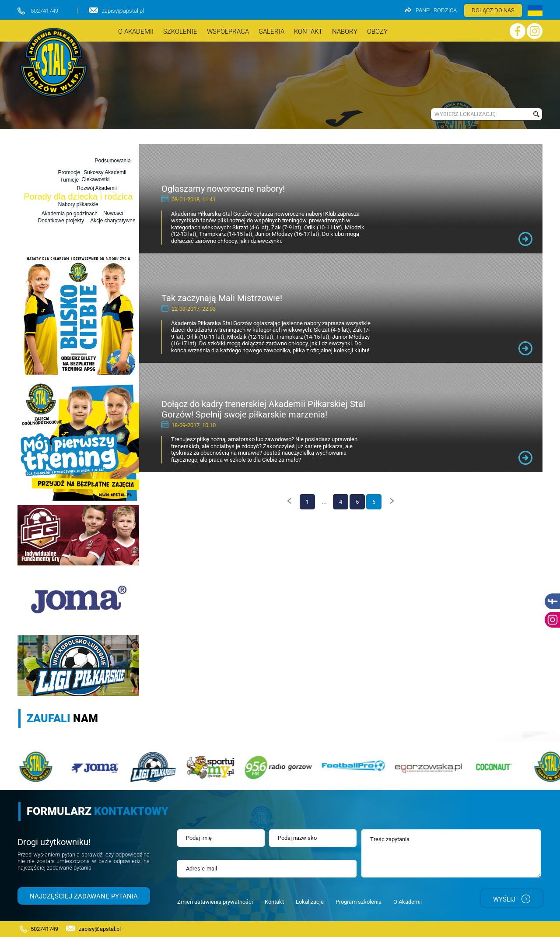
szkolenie (180, 32)
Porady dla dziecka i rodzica (78, 197)
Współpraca (228, 32)
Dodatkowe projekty (60, 221)
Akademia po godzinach (69, 212)
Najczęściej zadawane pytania (84, 896)
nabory (345, 32)
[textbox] (480, 114)
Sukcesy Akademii (104, 172)
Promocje (69, 172)
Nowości (60, 181)
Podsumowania (113, 164)
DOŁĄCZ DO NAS (493, 10)
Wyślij (512, 899)
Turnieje (70, 187)
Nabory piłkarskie (78, 204)
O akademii (136, 32)
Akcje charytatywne (105, 221)
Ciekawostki (96, 188)
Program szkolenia (359, 902)
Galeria (271, 32)
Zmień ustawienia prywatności (215, 902)
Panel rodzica (431, 10)
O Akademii (408, 902)
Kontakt (308, 32)
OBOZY (377, 32)
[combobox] (480, 114)
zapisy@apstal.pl (123, 11)
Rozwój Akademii (96, 180)
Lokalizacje (310, 902)
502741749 (44, 11)
